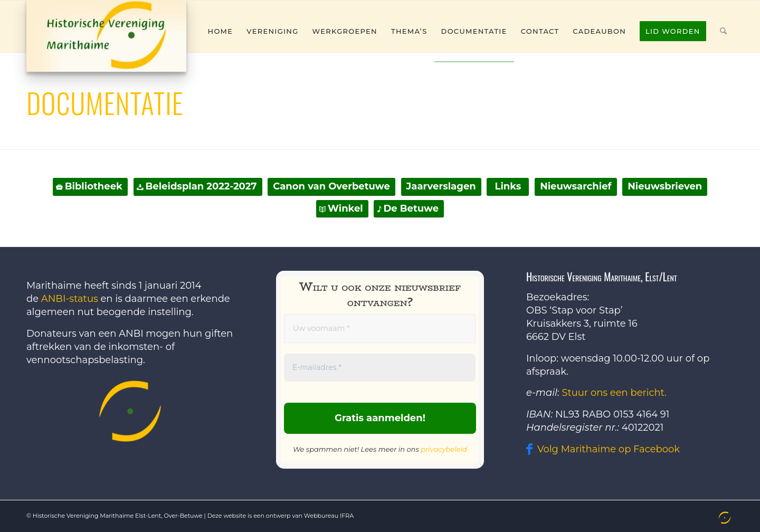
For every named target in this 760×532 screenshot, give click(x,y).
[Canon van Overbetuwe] (331, 187)
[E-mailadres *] (380, 368)
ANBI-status (70, 299)
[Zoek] (723, 31)
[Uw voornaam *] (380, 329)
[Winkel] (342, 209)
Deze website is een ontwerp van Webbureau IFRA (281, 516)
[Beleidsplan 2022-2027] (198, 187)
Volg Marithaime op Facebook (609, 449)
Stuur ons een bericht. (614, 393)
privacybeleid (444, 449)
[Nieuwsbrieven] (665, 187)
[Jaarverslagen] (441, 187)
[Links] (508, 187)
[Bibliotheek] (90, 187)
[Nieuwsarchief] (576, 187)
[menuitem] (221, 31)
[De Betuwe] (409, 209)
